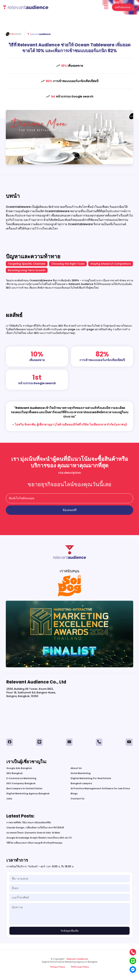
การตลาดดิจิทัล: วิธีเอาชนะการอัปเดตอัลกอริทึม (29, 823)
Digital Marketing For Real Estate (91, 778)
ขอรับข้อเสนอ (123, 7)
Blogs (74, 794)
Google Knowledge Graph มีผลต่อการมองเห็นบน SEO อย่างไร (39, 838)
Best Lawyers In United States (24, 789)
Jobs (9, 799)
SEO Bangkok (15, 773)
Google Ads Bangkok (19, 768)
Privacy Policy (58, 967)
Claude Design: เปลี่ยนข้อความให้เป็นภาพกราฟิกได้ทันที (35, 828)
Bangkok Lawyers (81, 783)
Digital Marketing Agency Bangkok (28, 794)
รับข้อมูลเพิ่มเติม (70, 931)
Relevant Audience (77, 959)
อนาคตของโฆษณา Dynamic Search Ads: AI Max (33, 833)
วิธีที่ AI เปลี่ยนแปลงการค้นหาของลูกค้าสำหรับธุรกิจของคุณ (34, 843)
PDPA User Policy (80, 967)
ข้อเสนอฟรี (70, 510)
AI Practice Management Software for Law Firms (100, 789)
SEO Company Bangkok (21, 783)
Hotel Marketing (81, 773)
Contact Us (77, 799)
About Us (76, 768)
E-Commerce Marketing (21, 778)
